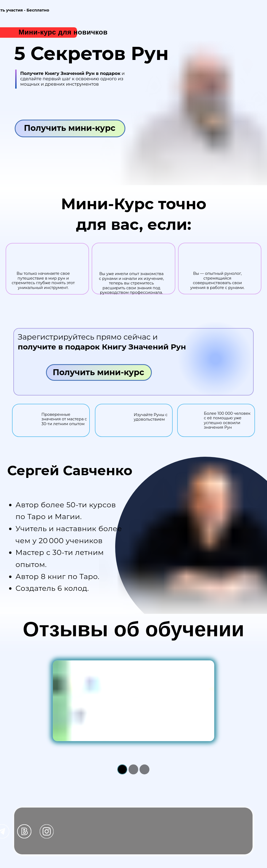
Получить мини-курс (69, 128)
